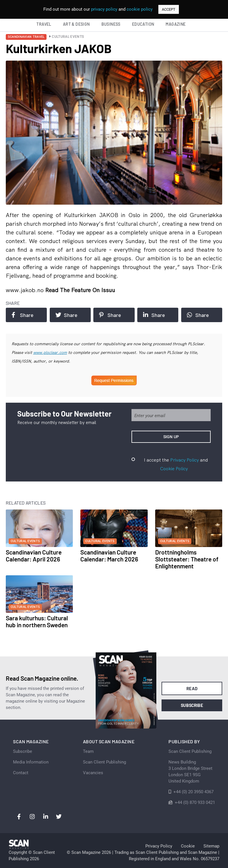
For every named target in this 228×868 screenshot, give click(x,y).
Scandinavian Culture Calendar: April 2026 (34, 556)
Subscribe (192, 705)
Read (192, 688)
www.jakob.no (25, 290)
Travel (44, 24)
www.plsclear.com (50, 352)
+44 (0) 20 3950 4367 (193, 792)
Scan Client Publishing (104, 762)
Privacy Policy (185, 460)
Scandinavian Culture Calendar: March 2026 (109, 556)
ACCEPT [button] (169, 9)
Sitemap (211, 846)
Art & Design (76, 24)
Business (111, 24)
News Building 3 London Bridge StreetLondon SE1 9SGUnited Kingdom (190, 772)
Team (88, 751)
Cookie (188, 846)
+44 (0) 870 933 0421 (195, 802)
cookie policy (140, 9)
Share (23, 315)
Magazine (176, 24)
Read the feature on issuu (80, 290)
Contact (21, 773)
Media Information (31, 762)
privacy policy (104, 9)
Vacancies (93, 773)
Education (143, 24)
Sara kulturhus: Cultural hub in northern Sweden (37, 621)
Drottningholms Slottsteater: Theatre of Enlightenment (187, 559)
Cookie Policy (174, 468)
